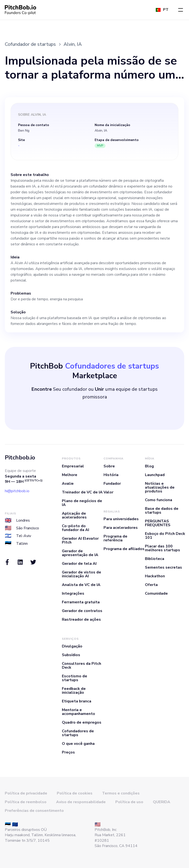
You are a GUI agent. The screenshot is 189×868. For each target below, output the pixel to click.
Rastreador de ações (81, 619)
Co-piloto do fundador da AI (75, 528)
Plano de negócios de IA (82, 503)
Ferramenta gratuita (81, 602)
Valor (108, 492)
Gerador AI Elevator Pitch (80, 540)
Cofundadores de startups (78, 733)
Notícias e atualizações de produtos (160, 487)
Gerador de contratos (82, 611)
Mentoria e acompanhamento (78, 712)
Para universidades (121, 519)
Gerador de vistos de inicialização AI (81, 574)
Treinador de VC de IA (82, 492)
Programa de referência (115, 538)
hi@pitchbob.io (17, 491)
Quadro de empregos (82, 722)
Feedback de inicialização (74, 691)
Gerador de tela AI (79, 564)
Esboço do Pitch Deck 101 (165, 536)
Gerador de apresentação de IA (80, 553)
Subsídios (71, 655)
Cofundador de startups (30, 44)
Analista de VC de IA (81, 585)
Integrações (73, 593)
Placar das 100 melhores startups (163, 548)
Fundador (112, 484)
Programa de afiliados (124, 549)
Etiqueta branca (77, 701)
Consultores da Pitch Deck (81, 666)
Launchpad (155, 475)
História (111, 475)
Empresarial (73, 466)
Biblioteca (155, 559)
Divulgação (72, 646)
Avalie (68, 484)
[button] (181, 10)
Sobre (109, 466)
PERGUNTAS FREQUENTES (158, 523)
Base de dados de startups (162, 511)
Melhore (70, 475)
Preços (68, 752)
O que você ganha (78, 744)
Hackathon (155, 576)
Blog (149, 466)
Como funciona (159, 500)
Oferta (151, 585)
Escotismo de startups (75, 678)
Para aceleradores (121, 528)
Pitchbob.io (20, 458)
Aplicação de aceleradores (74, 515)
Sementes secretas (163, 567)
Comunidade (156, 593)
